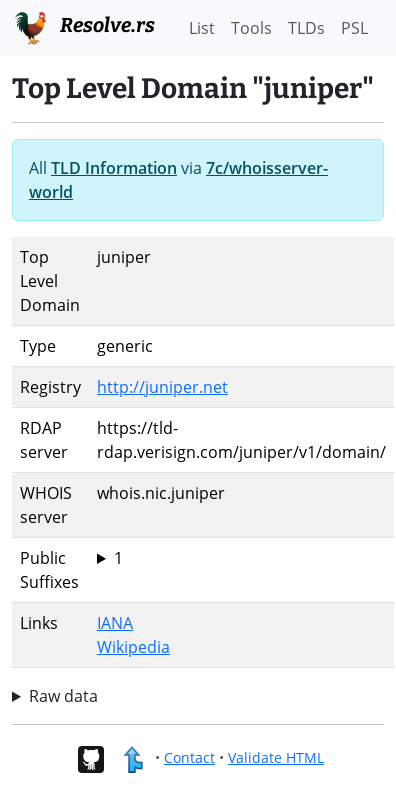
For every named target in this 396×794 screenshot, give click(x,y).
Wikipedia (133, 647)
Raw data (63, 696)
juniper (241, 558)
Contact (189, 757)
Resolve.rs (83, 26)
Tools (251, 28)
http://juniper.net (162, 387)
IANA (115, 623)
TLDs (306, 28)
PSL (354, 28)
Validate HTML (276, 757)
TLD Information (114, 168)
